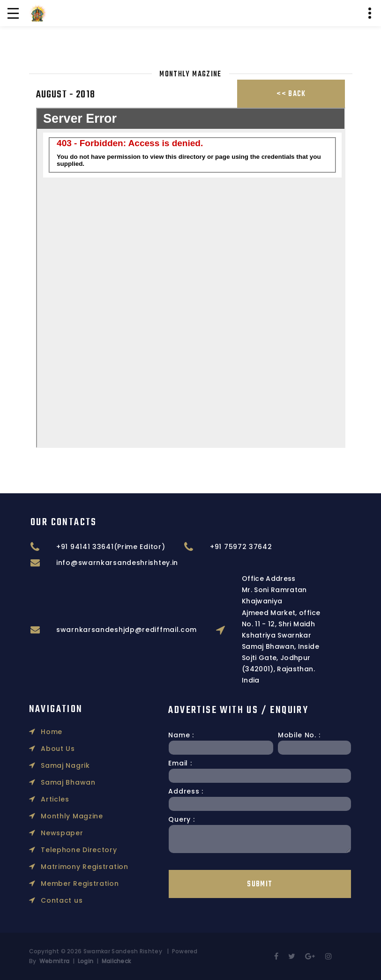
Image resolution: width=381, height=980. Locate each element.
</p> (191, 278)
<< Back (291, 94)
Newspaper (56, 764)
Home (46, 663)
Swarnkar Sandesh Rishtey (123, 951)
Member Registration (74, 815)
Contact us (56, 832)
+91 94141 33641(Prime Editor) (221, 547)
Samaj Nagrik (60, 697)
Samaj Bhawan (62, 713)
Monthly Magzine (66, 747)
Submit (198, 884)
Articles (49, 730)
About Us (52, 680)
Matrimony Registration (79, 798)
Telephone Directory (73, 781)
